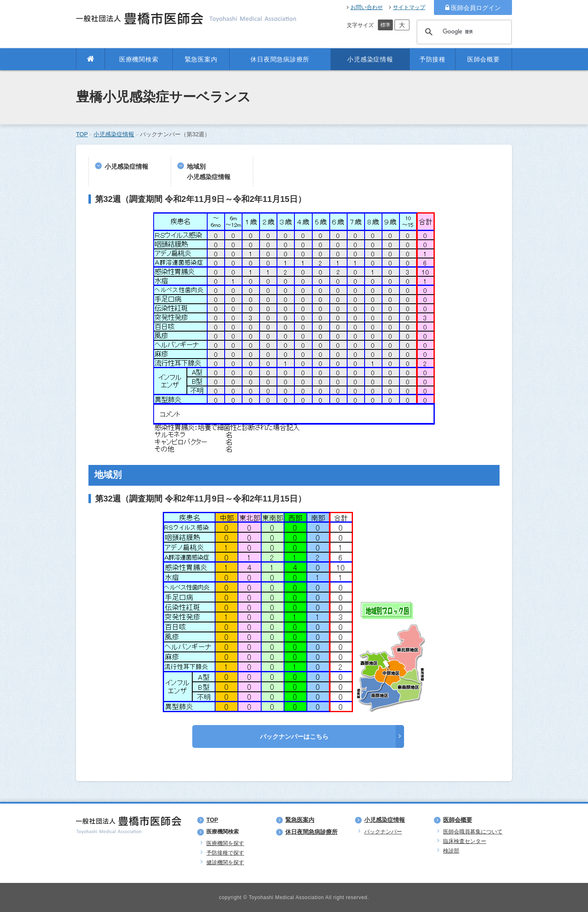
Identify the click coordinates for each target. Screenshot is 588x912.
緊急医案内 (201, 59)
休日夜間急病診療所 (280, 59)
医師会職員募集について (473, 832)
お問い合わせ (365, 7)
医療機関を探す (225, 843)
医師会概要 (484, 59)
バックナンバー (383, 832)
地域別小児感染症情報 (209, 172)
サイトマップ (407, 7)
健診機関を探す (225, 862)
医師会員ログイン (473, 8)
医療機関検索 (139, 59)
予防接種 (432, 59)
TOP (82, 134)
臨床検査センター (465, 841)
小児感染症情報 (370, 59)
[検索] (463, 32)
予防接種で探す (225, 853)
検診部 (451, 851)
